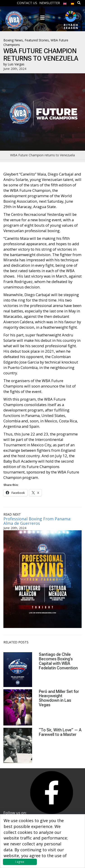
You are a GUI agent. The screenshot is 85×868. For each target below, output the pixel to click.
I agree (20, 862)
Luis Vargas (16, 64)
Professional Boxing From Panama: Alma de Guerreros (37, 521)
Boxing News (13, 40)
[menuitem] (65, 3)
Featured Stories (37, 40)
